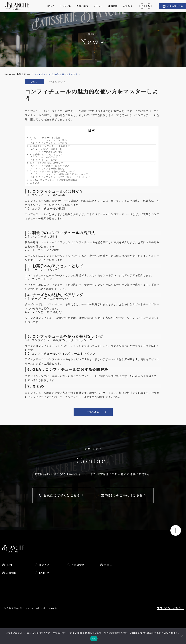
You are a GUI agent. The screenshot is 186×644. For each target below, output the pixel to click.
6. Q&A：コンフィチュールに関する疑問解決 (52, 186)
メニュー (98, 9)
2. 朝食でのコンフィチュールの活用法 (48, 152)
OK (94, 639)
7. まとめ (33, 189)
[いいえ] (181, 636)
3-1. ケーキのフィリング (47, 163)
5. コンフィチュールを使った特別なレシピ (51, 177)
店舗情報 (113, 9)
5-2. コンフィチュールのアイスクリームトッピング (61, 183)
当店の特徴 (82, 9)
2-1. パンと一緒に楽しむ (47, 155)
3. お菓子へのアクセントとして (45, 160)
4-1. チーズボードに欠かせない (50, 172)
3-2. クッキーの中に (44, 166)
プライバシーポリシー (170, 614)
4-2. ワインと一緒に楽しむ (48, 174)
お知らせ (128, 9)
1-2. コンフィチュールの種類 (49, 149)
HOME (51, 9)
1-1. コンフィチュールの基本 (49, 146)
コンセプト (65, 9)
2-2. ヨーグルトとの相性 (47, 157)
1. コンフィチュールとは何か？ (45, 143)
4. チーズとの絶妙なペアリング (45, 169)
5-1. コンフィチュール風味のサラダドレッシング (59, 180)
